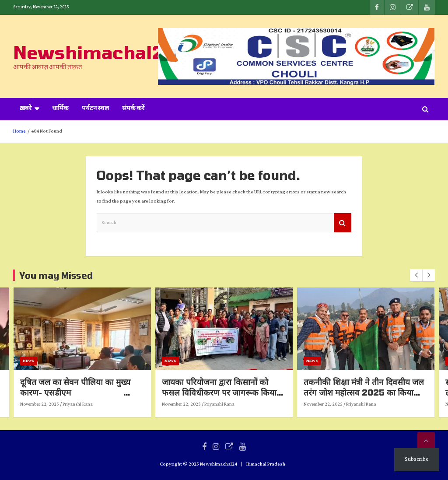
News (129, 361)
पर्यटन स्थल (95, 109)
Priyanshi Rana (36, 404)
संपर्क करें (133, 109)
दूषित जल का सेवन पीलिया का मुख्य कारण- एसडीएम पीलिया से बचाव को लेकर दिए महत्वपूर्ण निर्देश (181, 398)
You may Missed (56, 275)
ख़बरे (26, 109)
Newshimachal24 (94, 52)
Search (343, 223)
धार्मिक (60, 109)
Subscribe (417, 459)
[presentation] (416, 275)
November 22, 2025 (140, 404)
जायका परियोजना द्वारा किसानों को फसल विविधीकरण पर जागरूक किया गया (319, 392)
